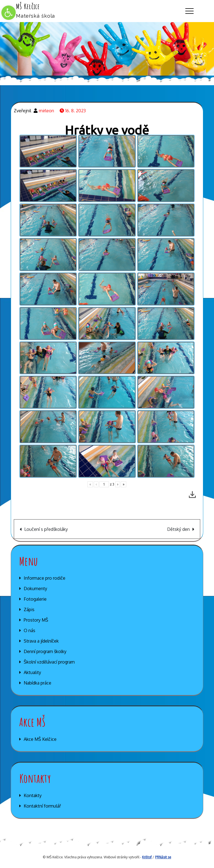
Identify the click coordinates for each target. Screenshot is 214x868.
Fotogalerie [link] (35, 599)
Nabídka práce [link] (38, 683)
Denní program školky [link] (45, 651)
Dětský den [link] (178, 529)
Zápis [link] (29, 609)
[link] (9, 13)
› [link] (118, 484)
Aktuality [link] (32, 672)
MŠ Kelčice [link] (28, 6)
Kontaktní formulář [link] (42, 806)
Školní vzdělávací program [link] (49, 662)
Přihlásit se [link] (163, 857)
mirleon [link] (46, 111)
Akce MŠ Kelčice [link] (40, 739)
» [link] (124, 484)
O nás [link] (30, 630)
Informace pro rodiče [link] (45, 578)
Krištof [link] (147, 857)
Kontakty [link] (33, 795)
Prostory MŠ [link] (36, 620)
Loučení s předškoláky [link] (46, 529)
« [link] (90, 484)
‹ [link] (96, 484)
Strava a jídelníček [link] (41, 641)
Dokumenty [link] (35, 589)
